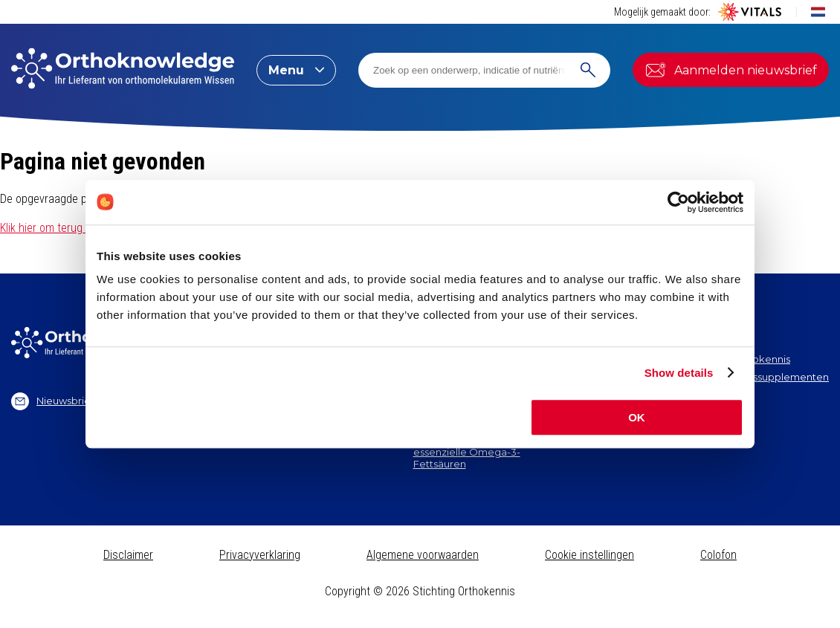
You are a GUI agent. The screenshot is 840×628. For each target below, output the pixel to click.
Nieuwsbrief (52, 401)
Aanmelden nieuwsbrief (731, 70)
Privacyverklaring (260, 555)
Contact (704, 412)
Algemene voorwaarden (423, 555)
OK (637, 417)
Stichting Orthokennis (737, 359)
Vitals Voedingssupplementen (757, 377)
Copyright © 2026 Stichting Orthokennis (420, 591)
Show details (679, 373)
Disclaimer (128, 555)
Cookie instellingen (589, 555)
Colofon (718, 555)
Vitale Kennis (715, 394)
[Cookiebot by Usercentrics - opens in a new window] (678, 202)
